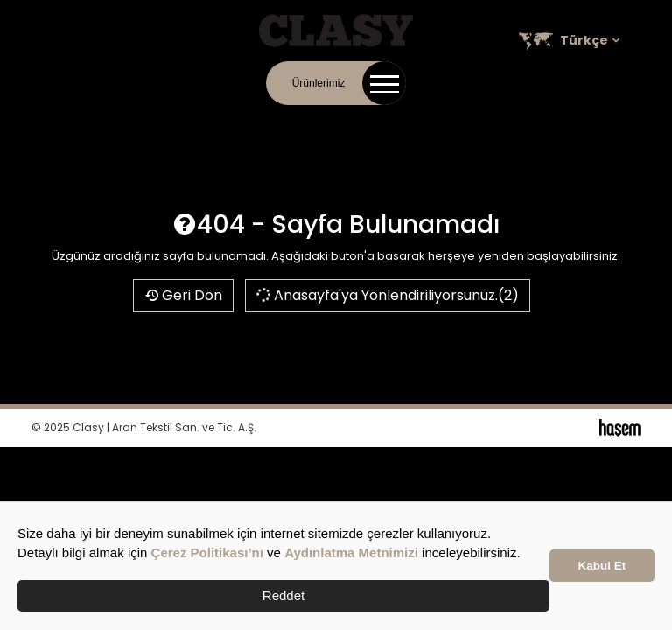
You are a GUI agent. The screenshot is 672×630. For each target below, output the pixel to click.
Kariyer (393, 122)
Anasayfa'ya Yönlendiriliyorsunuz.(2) (387, 295)
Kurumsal (249, 122)
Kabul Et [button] (602, 566)
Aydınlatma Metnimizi (351, 553)
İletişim (194, 122)
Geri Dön (183, 295)
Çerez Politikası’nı (207, 553)
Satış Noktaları (463, 122)
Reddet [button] (283, 595)
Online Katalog (324, 122)
